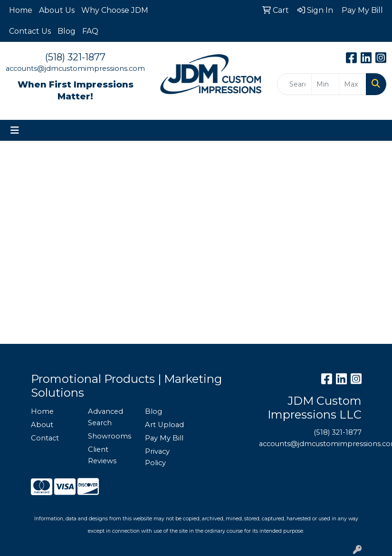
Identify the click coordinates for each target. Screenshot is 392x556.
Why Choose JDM (115, 10)
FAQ (90, 31)
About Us (57, 10)
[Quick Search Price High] (353, 84)
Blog (67, 31)
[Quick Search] (294, 84)
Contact (45, 438)
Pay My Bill (164, 438)
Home (21, 10)
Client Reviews (102, 455)
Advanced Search (105, 417)
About (42, 425)
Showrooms (110, 436)
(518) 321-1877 (75, 57)
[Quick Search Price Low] (325, 84)
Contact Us (30, 31)
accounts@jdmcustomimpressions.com (75, 68)
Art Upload (164, 425)
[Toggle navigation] (15, 130)
